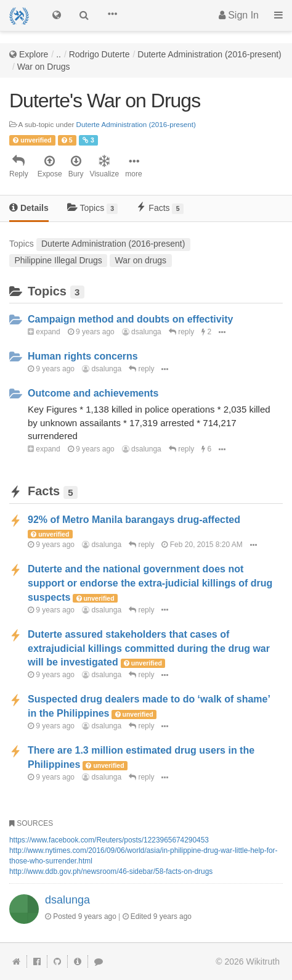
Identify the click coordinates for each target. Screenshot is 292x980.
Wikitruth (263, 961)
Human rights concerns (83, 356)
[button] (112, 15)
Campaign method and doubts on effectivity (130, 319)
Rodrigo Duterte (99, 54)
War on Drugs (44, 67)
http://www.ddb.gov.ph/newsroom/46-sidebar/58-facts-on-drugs (111, 871)
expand (44, 332)
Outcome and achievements (93, 393)
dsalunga (142, 332)
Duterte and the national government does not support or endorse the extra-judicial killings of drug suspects (150, 583)
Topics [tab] (93, 208)
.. (59, 54)
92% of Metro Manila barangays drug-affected (134, 520)
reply (181, 332)
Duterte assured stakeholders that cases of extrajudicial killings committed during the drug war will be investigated (149, 649)
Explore (34, 54)
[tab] (29, 209)
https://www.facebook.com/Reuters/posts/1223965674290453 (109, 840)
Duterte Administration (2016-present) (209, 54)
